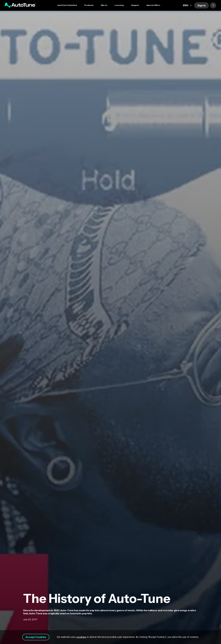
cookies (85, 635)
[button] (89, 5)
